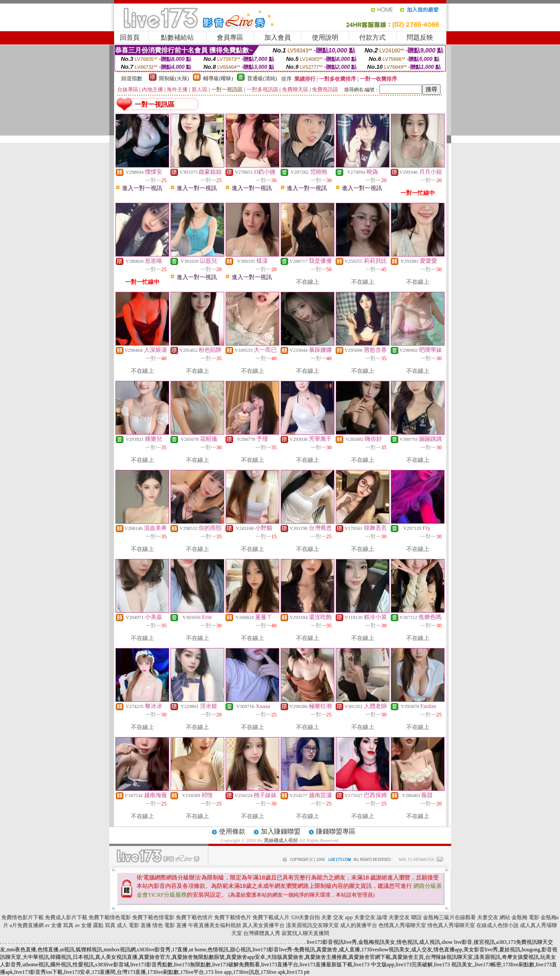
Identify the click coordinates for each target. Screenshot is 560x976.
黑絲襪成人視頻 (281, 840)
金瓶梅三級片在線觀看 (449, 917)
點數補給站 (177, 37)
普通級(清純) (262, 78)
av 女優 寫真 (59, 925)
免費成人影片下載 (66, 917)
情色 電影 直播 (170, 925)
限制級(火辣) (174, 78)
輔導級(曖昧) (218, 78)
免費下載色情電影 (153, 917)
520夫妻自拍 (305, 917)
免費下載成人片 (271, 917)
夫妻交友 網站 (494, 917)
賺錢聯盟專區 (336, 831)
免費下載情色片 (233, 917)
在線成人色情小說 (497, 925)
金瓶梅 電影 (525, 917)
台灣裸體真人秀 (262, 933)
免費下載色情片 (194, 917)
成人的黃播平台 (359, 925)
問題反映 (420, 37)
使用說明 (325, 37)
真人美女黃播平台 (263, 925)
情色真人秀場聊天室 (451, 925)
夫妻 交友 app (337, 917)
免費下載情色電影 (110, 917)
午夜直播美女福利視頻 (215, 925)
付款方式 (372, 37)
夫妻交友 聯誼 (405, 917)
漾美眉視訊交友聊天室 (312, 925)
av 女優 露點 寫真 (95, 925)
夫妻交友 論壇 (371, 917)
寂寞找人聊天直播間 (305, 933)
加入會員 (278, 37)
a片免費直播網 (27, 925)
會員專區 (230, 37)
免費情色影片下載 (22, 917)
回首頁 (130, 37)
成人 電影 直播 (134, 925)
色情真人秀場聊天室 (402, 925)
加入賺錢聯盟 (281, 831)
